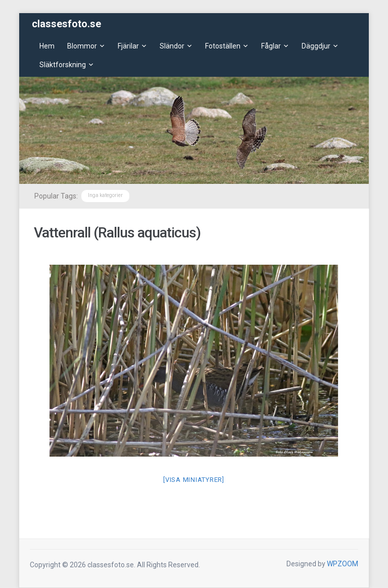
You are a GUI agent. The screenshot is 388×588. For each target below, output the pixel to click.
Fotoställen (223, 46)
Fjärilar (128, 46)
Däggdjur (316, 46)
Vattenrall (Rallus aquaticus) (117, 233)
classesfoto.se (66, 24)
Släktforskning (63, 65)
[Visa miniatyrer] (194, 480)
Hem (47, 46)
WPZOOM (343, 564)
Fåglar (271, 46)
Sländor (172, 46)
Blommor (82, 46)
